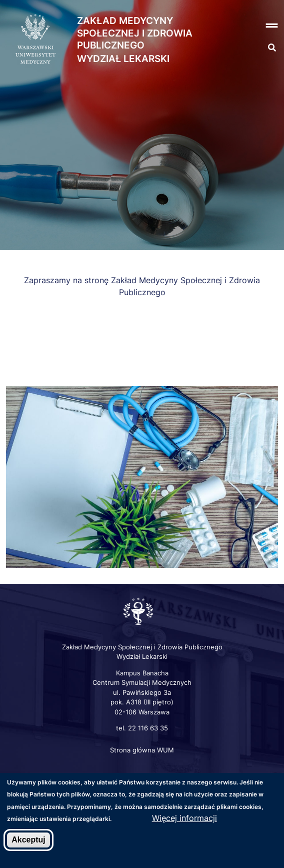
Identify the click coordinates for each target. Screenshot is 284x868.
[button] (260, 26)
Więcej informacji (184, 819)
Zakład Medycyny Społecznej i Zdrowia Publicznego (135, 33)
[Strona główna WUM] (35, 40)
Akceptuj (28, 840)
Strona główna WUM (142, 750)
